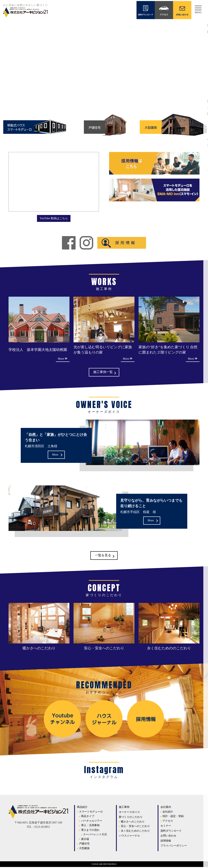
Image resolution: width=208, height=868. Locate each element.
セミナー (166, 827)
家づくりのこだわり (131, 818)
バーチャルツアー (92, 822)
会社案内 (166, 808)
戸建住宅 (84, 845)
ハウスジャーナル (129, 837)
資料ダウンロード (171, 832)
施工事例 (124, 808)
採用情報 (166, 841)
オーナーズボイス (129, 813)
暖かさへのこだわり (133, 822)
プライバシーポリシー (174, 847)
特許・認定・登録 (173, 817)
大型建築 (84, 849)
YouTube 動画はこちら (54, 218)
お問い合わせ (168, 837)
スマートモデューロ (91, 812)
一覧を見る (103, 556)
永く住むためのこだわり (135, 832)
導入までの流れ (90, 831)
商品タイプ (88, 817)
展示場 (85, 840)
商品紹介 (82, 808)
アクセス (168, 822)
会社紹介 (168, 812)
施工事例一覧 (103, 373)
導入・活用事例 (90, 826)
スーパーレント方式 (95, 835)
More (55, 455)
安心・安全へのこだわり (135, 827)
